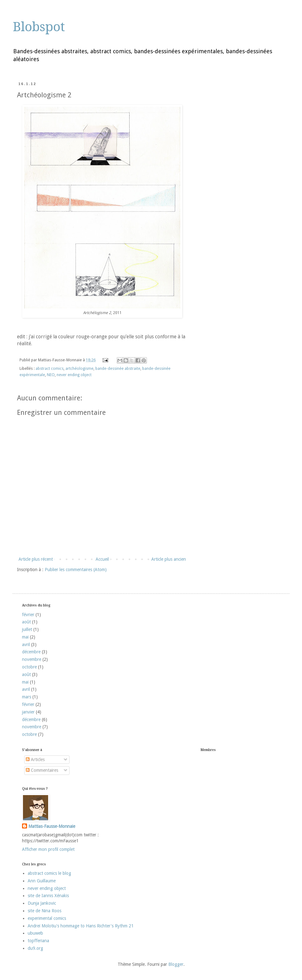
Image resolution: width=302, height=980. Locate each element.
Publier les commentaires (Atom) (76, 570)
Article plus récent (36, 559)
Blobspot (39, 27)
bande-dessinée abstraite (118, 368)
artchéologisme (79, 368)
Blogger (176, 964)
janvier (28, 712)
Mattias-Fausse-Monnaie (52, 826)
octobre (29, 667)
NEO (51, 375)
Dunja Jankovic (42, 903)
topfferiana (38, 941)
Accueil (102, 559)
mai (25, 637)
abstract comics (50, 368)
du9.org (35, 948)
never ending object (74, 375)
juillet (27, 629)
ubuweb (35, 933)
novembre (32, 659)
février (28, 615)
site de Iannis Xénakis (48, 896)
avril (26, 645)
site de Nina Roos (45, 911)
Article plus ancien (169, 559)
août (26, 622)
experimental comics (47, 918)
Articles (35, 759)
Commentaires (42, 770)
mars (27, 697)
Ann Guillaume (42, 881)
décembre (31, 652)
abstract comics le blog (49, 873)
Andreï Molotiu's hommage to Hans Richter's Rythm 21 (81, 926)
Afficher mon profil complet (48, 849)
